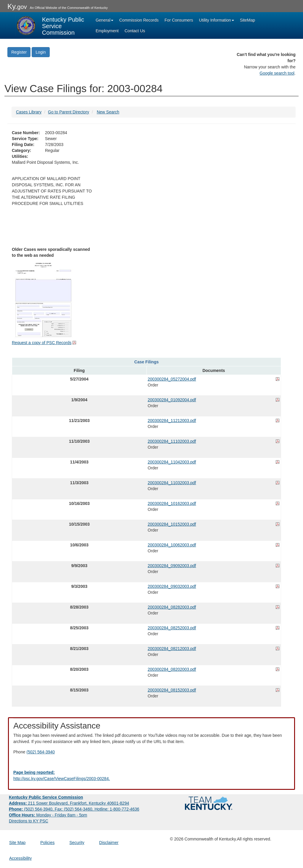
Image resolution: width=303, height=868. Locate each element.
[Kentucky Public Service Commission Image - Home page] (50, 25)
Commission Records (139, 20)
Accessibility (20, 858)
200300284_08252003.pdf (172, 628)
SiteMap (248, 20)
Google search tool (277, 73)
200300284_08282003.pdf (172, 607)
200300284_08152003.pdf (172, 690)
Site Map (17, 843)
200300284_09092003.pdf (172, 566)
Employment (107, 31)
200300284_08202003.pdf (172, 669)
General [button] (104, 20)
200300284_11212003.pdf (172, 421)
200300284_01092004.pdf (172, 400)
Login (41, 52)
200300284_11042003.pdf (172, 462)
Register (19, 52)
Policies (47, 843)
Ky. (17, 6)
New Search (108, 112)
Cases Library (29, 112)
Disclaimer (109, 843)
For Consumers (179, 20)
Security (77, 843)
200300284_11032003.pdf (172, 483)
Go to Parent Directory (69, 112)
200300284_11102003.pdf (172, 441)
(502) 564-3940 (41, 752)
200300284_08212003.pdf (172, 649)
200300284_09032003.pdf (172, 586)
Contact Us (135, 31)
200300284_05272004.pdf (172, 379)
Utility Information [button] (217, 20)
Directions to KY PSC (29, 821)
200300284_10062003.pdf (172, 545)
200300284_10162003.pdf (172, 503)
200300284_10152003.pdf (172, 524)
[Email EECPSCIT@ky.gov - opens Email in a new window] (151, 776)
